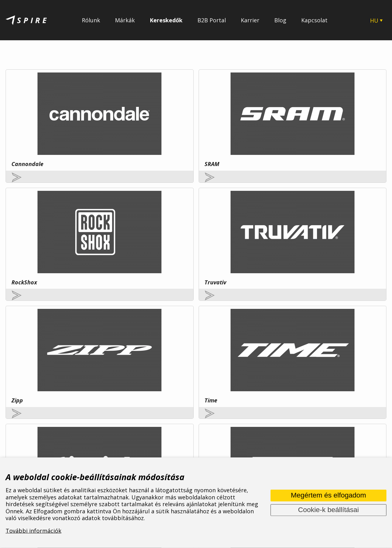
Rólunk (91, 20)
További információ (77, 394)
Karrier (250, 20)
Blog (280, 20)
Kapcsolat (314, 20)
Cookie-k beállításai (328, 510)
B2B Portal (212, 20)
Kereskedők (166, 20)
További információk (33, 531)
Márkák (125, 20)
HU (374, 20)
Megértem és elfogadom (329, 495)
